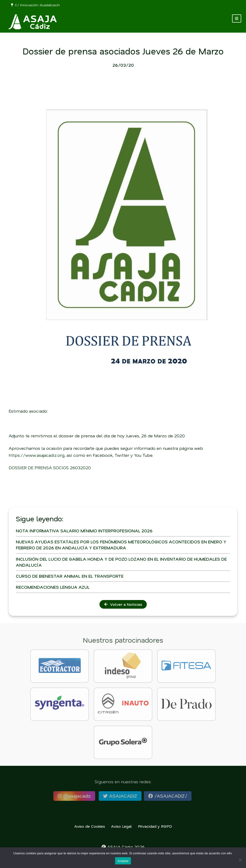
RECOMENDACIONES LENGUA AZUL (53, 587)
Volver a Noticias (123, 604)
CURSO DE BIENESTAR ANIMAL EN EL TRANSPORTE (70, 576)
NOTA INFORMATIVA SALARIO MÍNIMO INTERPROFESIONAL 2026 (84, 531)
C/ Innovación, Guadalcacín (35, 5)
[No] (240, 860)
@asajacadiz (74, 798)
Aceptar (123, 861)
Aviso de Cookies (90, 826)
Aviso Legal (121, 826)
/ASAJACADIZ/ (168, 798)
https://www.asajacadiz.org (37, 455)
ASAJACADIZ (120, 798)
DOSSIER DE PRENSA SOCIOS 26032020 (50, 468)
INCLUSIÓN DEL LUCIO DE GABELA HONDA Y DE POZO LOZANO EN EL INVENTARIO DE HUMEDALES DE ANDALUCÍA (121, 562)
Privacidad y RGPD (155, 826)
